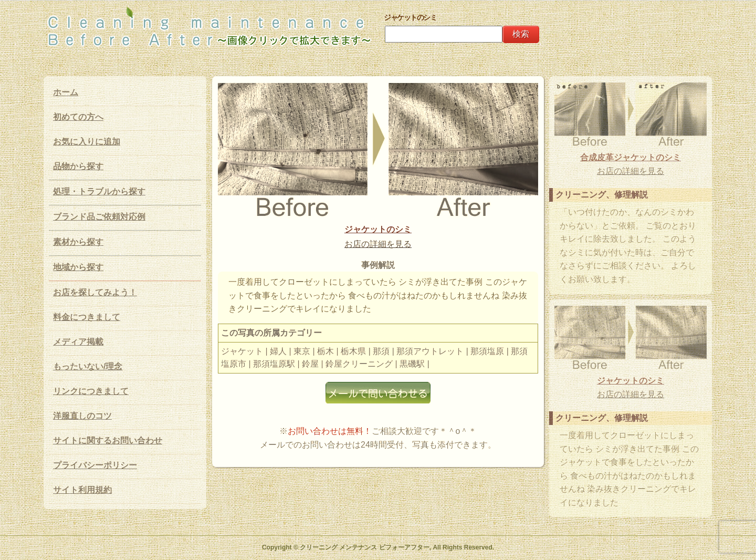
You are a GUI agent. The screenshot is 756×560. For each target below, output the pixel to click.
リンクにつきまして (91, 391)
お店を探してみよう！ (95, 292)
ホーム (66, 92)
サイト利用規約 (82, 490)
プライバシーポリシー (95, 465)
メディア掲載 (78, 342)
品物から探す (78, 166)
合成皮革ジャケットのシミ (631, 157)
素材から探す (78, 242)
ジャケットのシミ (378, 229)
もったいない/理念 (88, 366)
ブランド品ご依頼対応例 (99, 217)
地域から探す (78, 267)
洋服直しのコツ (82, 416)
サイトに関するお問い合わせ (108, 440)
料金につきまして (87, 317)
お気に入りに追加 (87, 142)
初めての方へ (78, 117)
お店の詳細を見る (378, 244)
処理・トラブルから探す (99, 191)
